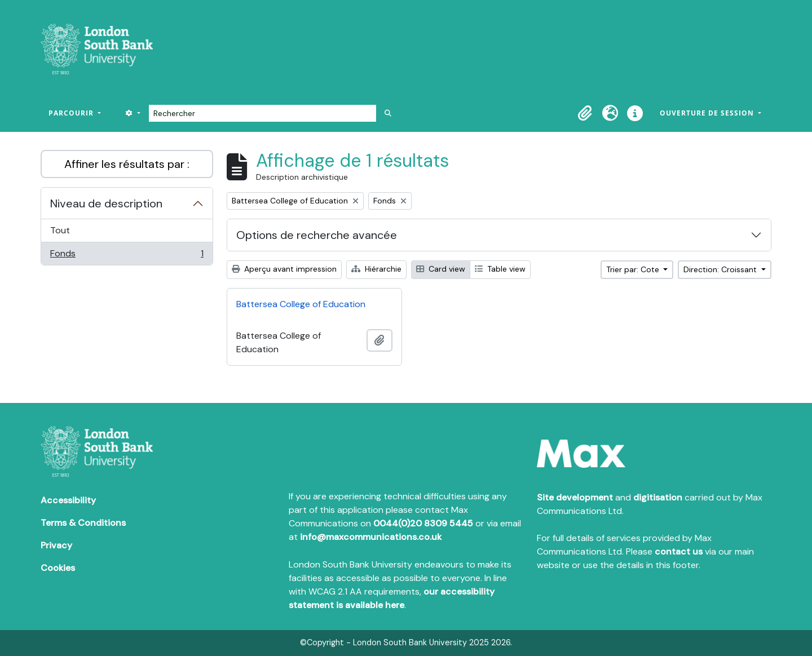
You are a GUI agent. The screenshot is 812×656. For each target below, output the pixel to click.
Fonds (127, 256)
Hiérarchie (376, 269)
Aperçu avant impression (284, 269)
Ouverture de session (708, 113)
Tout (60, 230)
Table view (500, 269)
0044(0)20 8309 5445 (423, 523)
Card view (441, 269)
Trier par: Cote (634, 269)
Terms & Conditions (83, 523)
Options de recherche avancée (317, 235)
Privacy (56, 545)
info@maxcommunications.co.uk (371, 537)
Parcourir (72, 113)
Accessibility (68, 500)
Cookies (58, 568)
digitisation (658, 497)
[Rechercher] (262, 113)
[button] (585, 113)
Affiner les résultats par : (127, 164)
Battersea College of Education (301, 304)
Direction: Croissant (721, 269)
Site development (575, 497)
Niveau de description (106, 203)
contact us (679, 551)
